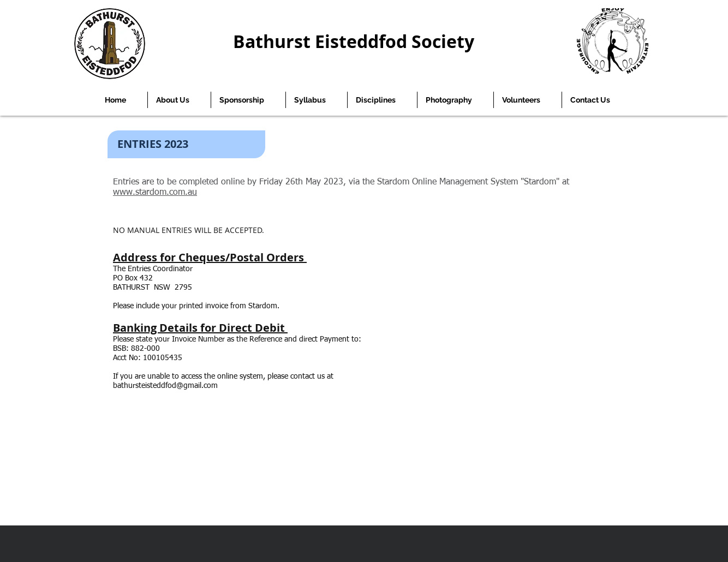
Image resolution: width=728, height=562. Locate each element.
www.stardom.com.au (155, 193)
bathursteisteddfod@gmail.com (165, 386)
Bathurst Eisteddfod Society (354, 41)
